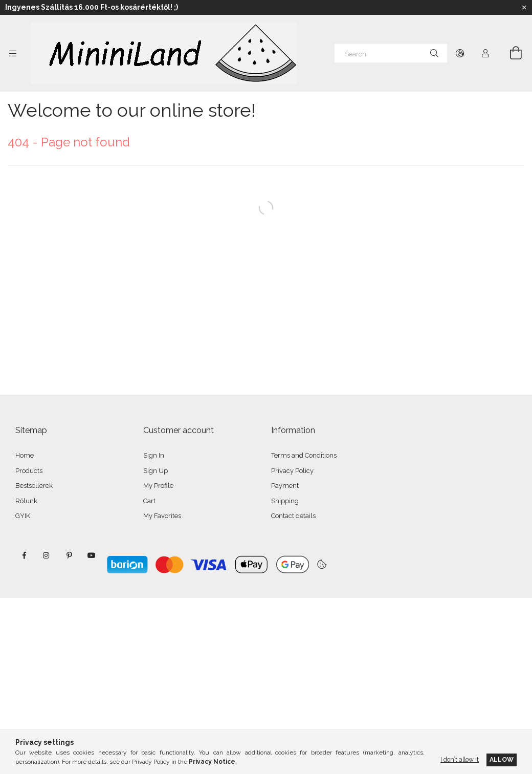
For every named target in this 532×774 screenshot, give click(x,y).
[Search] (391, 53)
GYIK (23, 516)
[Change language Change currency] (460, 53)
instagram (47, 555)
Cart (149, 501)
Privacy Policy (292, 471)
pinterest (69, 555)
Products (29, 471)
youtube (92, 555)
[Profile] (485, 53)
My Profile (158, 486)
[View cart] (510, 53)
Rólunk (26, 501)
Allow (502, 759)
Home (25, 455)
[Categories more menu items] (13, 53)
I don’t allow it (460, 759)
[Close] (524, 8)
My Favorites (162, 516)
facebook (24, 555)
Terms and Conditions (304, 455)
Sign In (154, 455)
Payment (285, 486)
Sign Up (156, 471)
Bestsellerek (34, 486)
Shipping (285, 501)
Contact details (293, 516)
